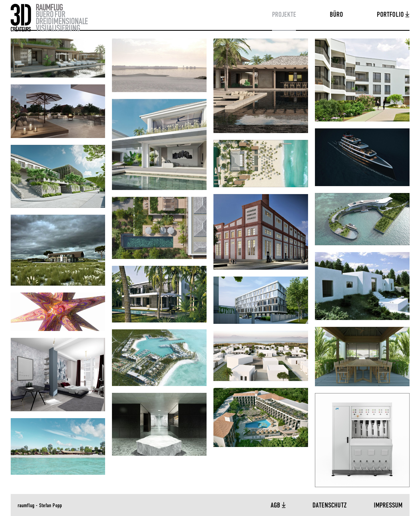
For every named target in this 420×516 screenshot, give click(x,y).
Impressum (388, 506)
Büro (336, 15)
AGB (276, 506)
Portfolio (391, 15)
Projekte (284, 15)
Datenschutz (330, 506)
